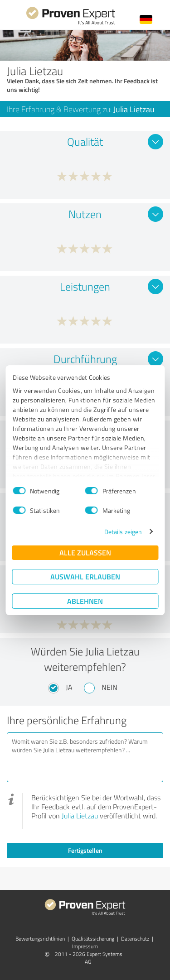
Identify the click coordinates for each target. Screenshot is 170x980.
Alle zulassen (85, 552)
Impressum (85, 946)
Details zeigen (123, 532)
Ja (69, 687)
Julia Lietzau (80, 816)
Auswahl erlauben (85, 576)
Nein (109, 687)
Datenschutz (135, 939)
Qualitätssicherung (93, 939)
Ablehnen (85, 601)
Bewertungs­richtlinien (40, 939)
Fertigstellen (85, 850)
